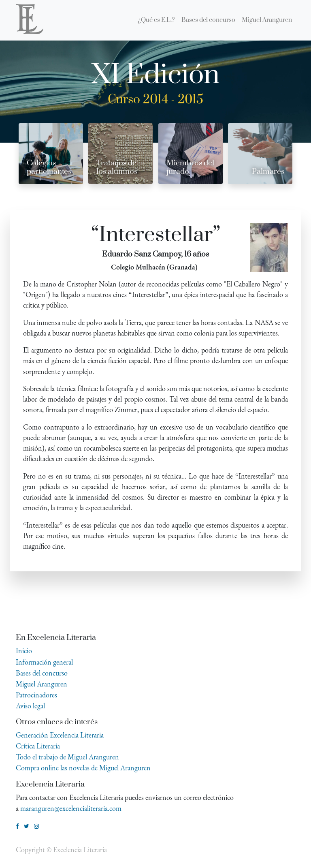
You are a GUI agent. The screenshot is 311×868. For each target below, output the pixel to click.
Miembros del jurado (190, 167)
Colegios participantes (49, 167)
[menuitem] (156, 20)
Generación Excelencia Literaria (60, 735)
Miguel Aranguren (42, 684)
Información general (44, 662)
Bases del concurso (42, 673)
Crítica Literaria (38, 746)
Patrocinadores (36, 695)
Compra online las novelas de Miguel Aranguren (83, 768)
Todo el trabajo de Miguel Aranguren (67, 757)
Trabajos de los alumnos (117, 167)
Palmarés (268, 172)
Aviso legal (30, 706)
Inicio (24, 651)
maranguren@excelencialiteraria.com (71, 808)
